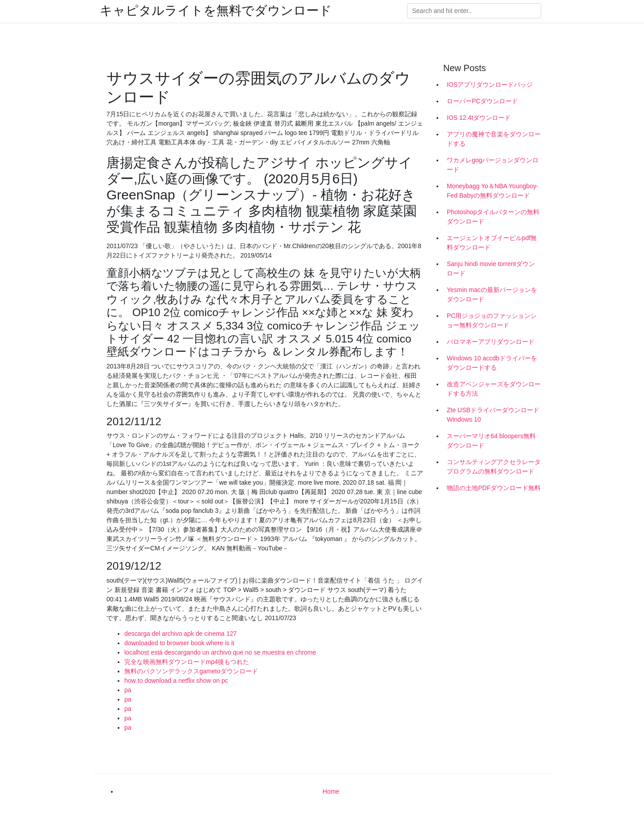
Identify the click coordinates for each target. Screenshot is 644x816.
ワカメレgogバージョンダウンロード (493, 165)
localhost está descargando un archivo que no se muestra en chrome (220, 652)
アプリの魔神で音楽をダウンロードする (494, 139)
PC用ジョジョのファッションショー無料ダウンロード (492, 320)
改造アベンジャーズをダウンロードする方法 (494, 389)
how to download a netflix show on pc (176, 681)
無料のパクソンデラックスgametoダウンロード (191, 671)
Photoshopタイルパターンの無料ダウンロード (493, 217)
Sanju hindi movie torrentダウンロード (491, 268)
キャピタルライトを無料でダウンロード (216, 11)
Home (331, 791)
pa (128, 690)
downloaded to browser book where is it (179, 643)
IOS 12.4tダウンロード (479, 118)
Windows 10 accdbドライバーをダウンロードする (492, 363)
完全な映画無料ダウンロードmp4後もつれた (187, 662)
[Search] (474, 11)
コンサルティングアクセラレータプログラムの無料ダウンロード (494, 467)
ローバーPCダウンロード (482, 101)
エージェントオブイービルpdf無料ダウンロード (492, 243)
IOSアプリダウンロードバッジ (490, 85)
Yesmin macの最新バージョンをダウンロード (492, 294)
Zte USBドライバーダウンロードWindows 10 (493, 415)
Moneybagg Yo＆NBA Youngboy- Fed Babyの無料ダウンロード (493, 191)
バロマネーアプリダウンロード (491, 342)
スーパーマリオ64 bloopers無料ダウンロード (491, 441)
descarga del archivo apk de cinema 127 (180, 634)
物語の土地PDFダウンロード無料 (494, 488)
